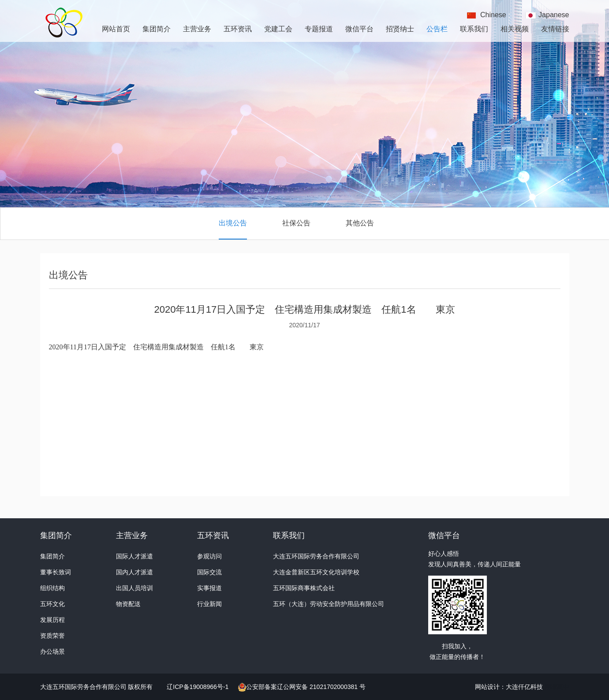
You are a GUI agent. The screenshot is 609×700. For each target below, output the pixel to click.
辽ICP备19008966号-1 (198, 687)
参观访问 (209, 556)
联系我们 (474, 29)
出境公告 (233, 223)
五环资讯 (238, 29)
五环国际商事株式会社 (304, 588)
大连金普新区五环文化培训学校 (316, 572)
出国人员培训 (135, 588)
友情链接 (555, 29)
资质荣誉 (52, 636)
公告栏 (437, 29)
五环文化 (52, 604)
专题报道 (319, 29)
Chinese (493, 15)
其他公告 (360, 223)
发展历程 (52, 620)
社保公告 (296, 223)
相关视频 (515, 29)
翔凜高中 (557, 687)
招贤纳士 (400, 29)
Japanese (554, 15)
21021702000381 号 (337, 687)
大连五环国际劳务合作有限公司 (316, 556)
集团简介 (157, 29)
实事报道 (209, 588)
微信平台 (359, 29)
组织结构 (52, 588)
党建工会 (278, 29)
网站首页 (116, 29)
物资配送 (128, 604)
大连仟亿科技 (524, 687)
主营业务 (197, 29)
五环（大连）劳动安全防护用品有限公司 (329, 604)
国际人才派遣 (135, 556)
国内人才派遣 (135, 572)
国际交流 (209, 572)
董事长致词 (56, 572)
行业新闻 (209, 604)
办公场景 (52, 651)
